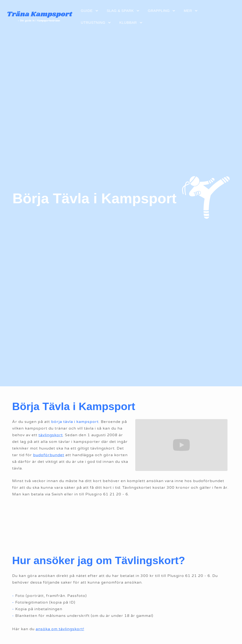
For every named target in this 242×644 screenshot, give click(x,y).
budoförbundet (49, 455)
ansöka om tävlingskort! (60, 629)
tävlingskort (51, 435)
